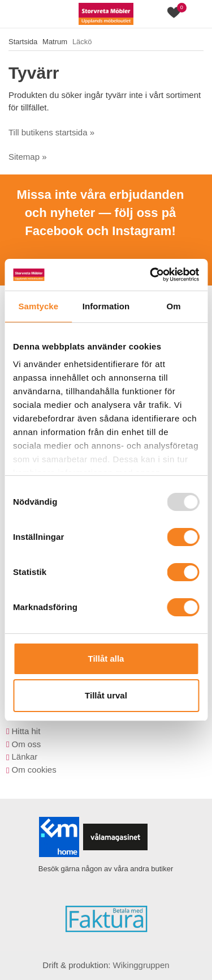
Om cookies (34, 770)
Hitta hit (26, 731)
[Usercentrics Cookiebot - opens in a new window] (151, 275)
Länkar (24, 757)
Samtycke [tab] (38, 306)
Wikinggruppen (141, 965)
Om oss (26, 744)
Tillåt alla (106, 659)
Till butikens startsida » (51, 132)
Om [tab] (174, 306)
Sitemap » (28, 157)
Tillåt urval (106, 695)
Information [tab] (106, 306)
